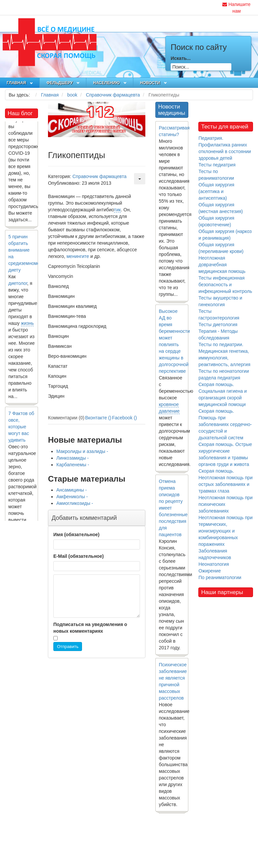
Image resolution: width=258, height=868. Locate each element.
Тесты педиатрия (217, 165)
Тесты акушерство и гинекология (220, 301)
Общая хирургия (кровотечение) (216, 221)
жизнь (27, 325)
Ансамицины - (72, 490)
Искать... (181, 58)
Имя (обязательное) (76, 535)
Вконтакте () (98, 418)
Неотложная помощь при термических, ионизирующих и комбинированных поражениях (225, 531)
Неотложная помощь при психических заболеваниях (225, 504)
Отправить (68, 647)
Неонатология (213, 564)
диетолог (18, 285)
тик (117, 210)
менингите (78, 256)
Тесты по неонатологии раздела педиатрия (223, 374)
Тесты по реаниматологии (216, 175)
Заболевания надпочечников (215, 554)
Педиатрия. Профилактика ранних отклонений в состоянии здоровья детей (224, 148)
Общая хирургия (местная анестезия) (220, 208)
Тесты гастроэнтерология (219, 315)
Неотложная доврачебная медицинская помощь (222, 265)
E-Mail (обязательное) (78, 556)
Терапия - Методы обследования (218, 334)
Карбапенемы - (73, 465)
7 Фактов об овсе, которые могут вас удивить (21, 429)
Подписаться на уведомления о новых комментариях (90, 628)
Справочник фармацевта (99, 176)
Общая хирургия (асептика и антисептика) (216, 191)
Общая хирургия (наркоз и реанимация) (225, 235)
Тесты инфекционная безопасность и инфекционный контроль (225, 285)
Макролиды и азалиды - (82, 451)
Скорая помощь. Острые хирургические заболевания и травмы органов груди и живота (225, 454)
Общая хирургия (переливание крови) (221, 248)
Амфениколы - (72, 497)
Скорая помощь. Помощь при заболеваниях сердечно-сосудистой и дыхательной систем (225, 424)
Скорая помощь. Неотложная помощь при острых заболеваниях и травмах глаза (225, 481)
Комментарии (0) (66, 418)
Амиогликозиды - (75, 503)
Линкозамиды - (72, 458)
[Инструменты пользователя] (140, 179)
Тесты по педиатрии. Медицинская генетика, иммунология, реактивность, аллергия (224, 354)
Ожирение (209, 571)
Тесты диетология (218, 325)
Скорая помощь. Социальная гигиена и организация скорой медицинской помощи (222, 394)
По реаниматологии (220, 577)
